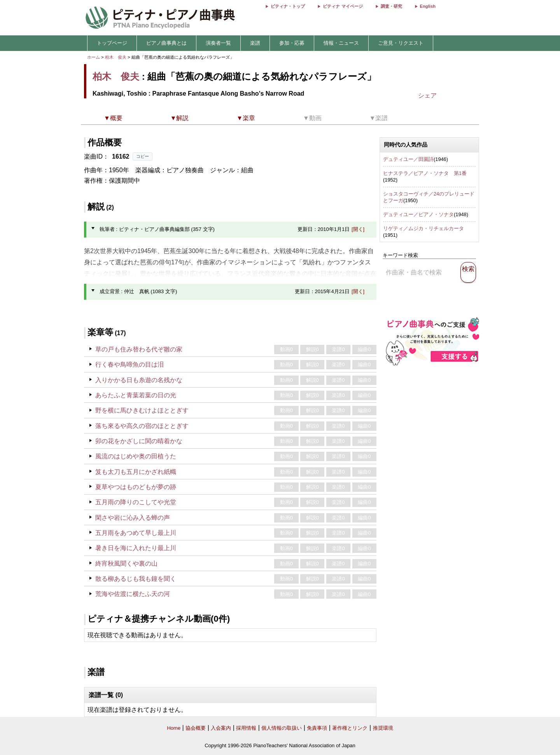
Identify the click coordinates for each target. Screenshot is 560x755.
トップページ (112, 43)
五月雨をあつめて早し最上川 (136, 533)
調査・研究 (391, 6)
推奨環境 (383, 728)
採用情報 (246, 728)
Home (174, 728)
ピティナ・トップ (288, 6)
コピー (143, 156)
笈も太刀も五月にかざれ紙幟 (136, 472)
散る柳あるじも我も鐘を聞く (136, 579)
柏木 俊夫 (116, 57)
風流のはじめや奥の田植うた (136, 456)
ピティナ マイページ (343, 6)
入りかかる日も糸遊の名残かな (139, 380)
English (428, 6)
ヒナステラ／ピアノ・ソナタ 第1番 (425, 173)
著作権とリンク (350, 728)
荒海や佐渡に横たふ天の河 (133, 594)
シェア (427, 95)
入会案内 (221, 728)
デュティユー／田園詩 (408, 159)
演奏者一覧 (218, 43)
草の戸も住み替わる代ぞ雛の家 (139, 349)
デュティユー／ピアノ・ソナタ (418, 214)
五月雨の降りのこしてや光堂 (136, 502)
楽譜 (255, 43)
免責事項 (317, 728)
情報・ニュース (341, 43)
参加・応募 (292, 43)
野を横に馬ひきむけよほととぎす (142, 410)
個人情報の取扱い (282, 728)
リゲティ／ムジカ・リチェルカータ (423, 228)
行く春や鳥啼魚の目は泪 (129, 364)
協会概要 (196, 728)
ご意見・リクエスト (401, 43)
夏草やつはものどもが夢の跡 (136, 487)
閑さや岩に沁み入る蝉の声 (133, 518)
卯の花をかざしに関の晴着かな (139, 441)
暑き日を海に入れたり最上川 (136, 548)
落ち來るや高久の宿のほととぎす (142, 426)
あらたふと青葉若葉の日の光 (136, 395)
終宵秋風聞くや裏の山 (126, 564)
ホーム (94, 57)
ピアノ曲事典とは (166, 43)
